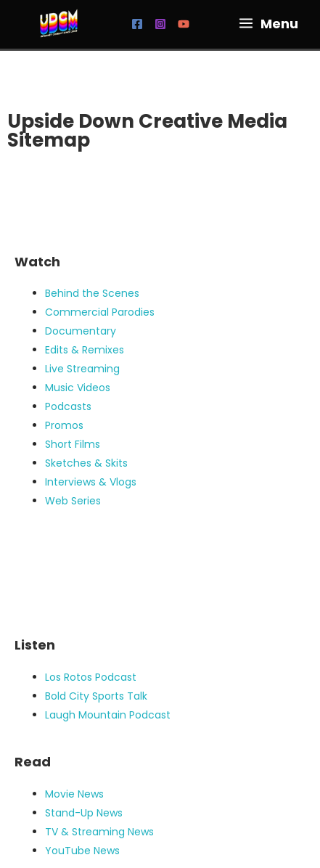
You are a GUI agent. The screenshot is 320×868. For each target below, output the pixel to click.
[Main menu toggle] (268, 23)
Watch (37, 262)
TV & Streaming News (99, 832)
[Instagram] (160, 24)
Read (33, 762)
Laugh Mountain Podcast (108, 715)
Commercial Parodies (100, 312)
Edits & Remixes (85, 350)
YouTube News (82, 851)
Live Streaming (82, 369)
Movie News (74, 794)
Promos (64, 425)
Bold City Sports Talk (96, 696)
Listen (35, 645)
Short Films (73, 444)
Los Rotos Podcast (91, 677)
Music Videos (78, 388)
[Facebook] (137, 24)
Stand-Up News (84, 813)
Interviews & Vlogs (91, 482)
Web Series (73, 501)
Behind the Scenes (92, 293)
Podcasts (68, 406)
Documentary (81, 331)
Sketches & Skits (86, 463)
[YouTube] (184, 24)
